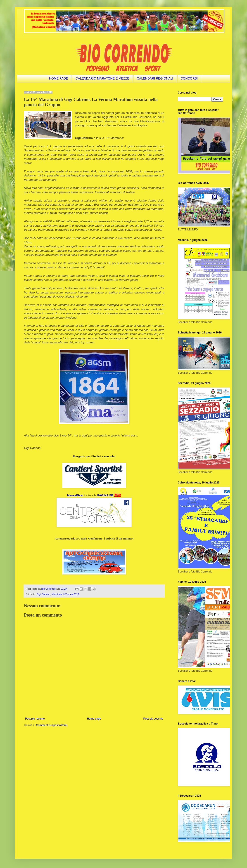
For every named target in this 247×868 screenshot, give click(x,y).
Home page (94, 719)
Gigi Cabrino (43, 594)
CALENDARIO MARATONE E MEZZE (102, 78)
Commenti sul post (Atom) (52, 725)
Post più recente (35, 719)
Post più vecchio (153, 719)
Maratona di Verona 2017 (65, 594)
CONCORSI (189, 78)
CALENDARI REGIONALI (155, 78)
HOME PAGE (59, 78)
